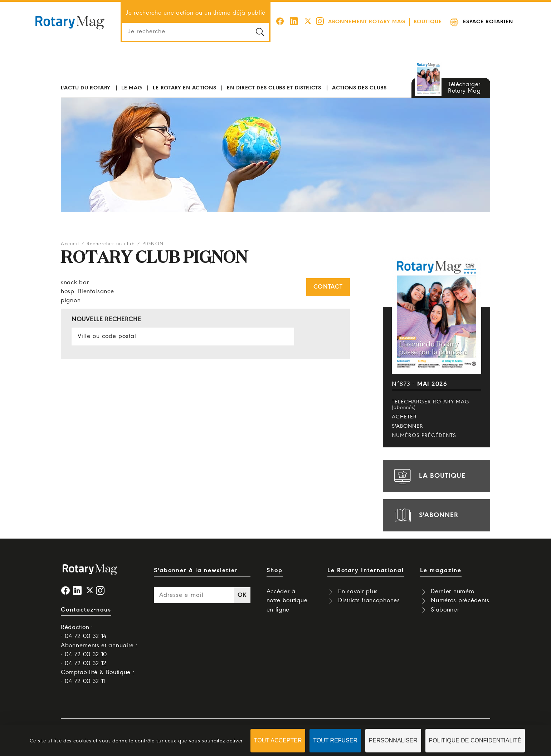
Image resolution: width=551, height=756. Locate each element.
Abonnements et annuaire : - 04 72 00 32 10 (99, 650)
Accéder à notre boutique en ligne (287, 601)
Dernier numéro (453, 592)
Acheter (404, 417)
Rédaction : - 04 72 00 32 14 (84, 632)
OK (242, 595)
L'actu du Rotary (86, 88)
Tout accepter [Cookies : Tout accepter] (278, 740)
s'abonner (425, 515)
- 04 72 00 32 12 (84, 664)
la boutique (429, 476)
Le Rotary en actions (184, 88)
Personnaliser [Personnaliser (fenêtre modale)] (393, 740)
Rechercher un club (111, 244)
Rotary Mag (70, 22)
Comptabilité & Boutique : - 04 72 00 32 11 (98, 677)
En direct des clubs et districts (274, 88)
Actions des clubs (359, 88)
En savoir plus (358, 592)
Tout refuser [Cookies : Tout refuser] (335, 740)
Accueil (70, 244)
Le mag (132, 88)
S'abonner (408, 426)
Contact (328, 287)
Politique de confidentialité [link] (475, 740)
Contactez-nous (86, 610)
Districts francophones (369, 601)
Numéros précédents (424, 436)
